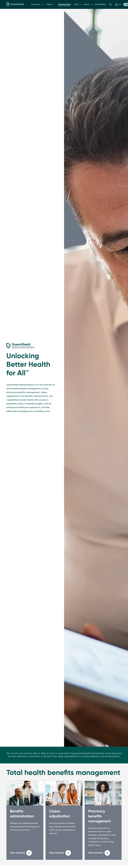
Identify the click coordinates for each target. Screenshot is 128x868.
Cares (76, 4)
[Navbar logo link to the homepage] (15, 4)
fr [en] (120, 4)
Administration (64, 4)
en (117, 4)
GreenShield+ (100, 4)
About (87, 4)
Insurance (35, 4)
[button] (42, 4)
